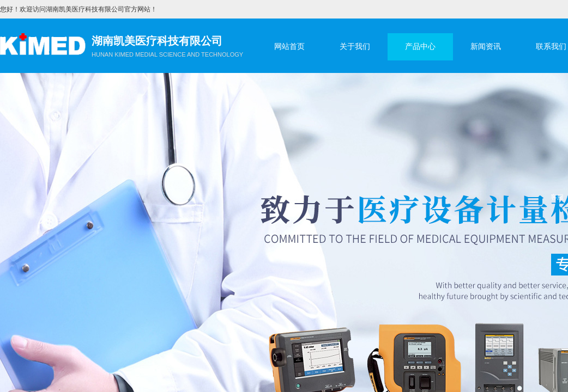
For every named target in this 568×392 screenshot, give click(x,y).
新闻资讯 (486, 47)
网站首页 (289, 47)
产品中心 (420, 47)
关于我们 (355, 47)
